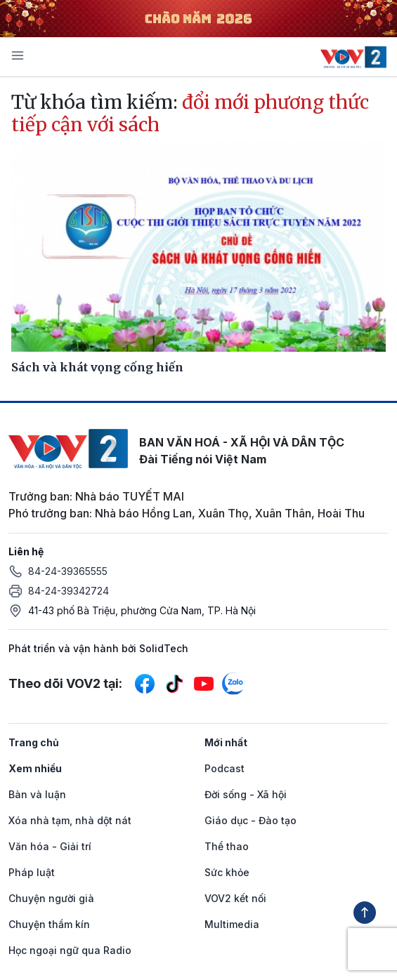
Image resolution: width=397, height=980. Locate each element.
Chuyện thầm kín (49, 924)
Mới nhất (226, 742)
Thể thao (227, 846)
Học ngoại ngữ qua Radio (70, 950)
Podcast (224, 768)
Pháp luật (32, 872)
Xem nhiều (35, 768)
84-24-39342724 (69, 591)
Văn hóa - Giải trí (50, 846)
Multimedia (232, 924)
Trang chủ (34, 742)
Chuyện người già (51, 898)
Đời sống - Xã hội (246, 794)
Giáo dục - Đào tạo (250, 820)
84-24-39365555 (68, 571)
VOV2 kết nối (235, 898)
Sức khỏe (227, 872)
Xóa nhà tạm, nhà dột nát (70, 820)
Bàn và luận (37, 794)
